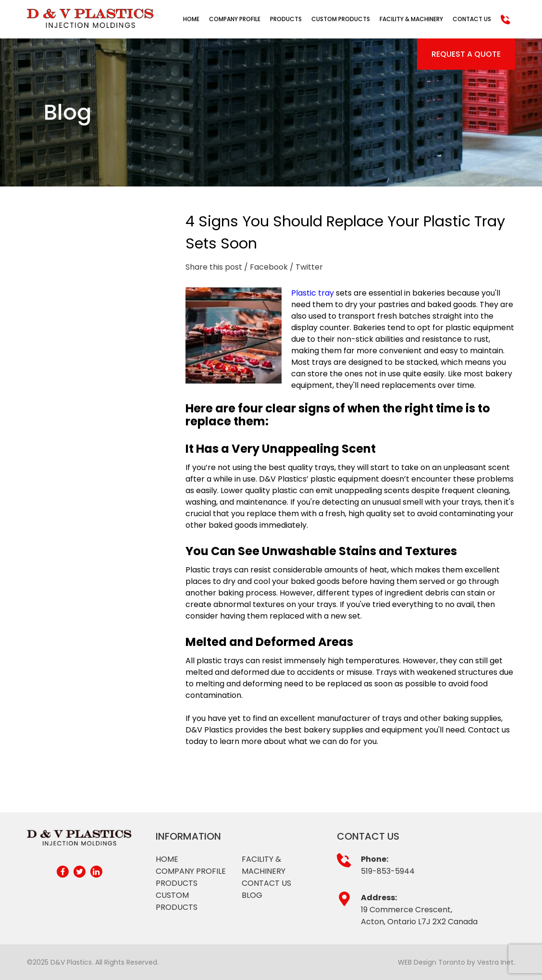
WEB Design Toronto (431, 962)
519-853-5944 (388, 871)
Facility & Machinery (411, 19)
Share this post (214, 267)
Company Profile (235, 19)
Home (191, 19)
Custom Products (341, 19)
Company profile (191, 871)
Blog (252, 895)
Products (286, 19)
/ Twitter (306, 267)
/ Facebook (266, 267)
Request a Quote (466, 54)
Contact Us (472, 19)
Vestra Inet (495, 962)
